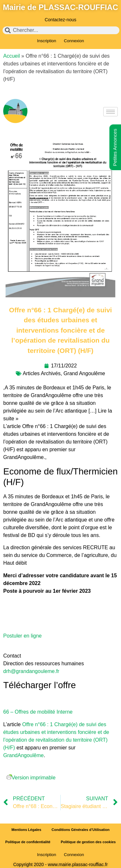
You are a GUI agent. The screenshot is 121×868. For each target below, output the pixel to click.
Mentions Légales (26, 830)
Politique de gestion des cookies (88, 842)
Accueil (12, 56)
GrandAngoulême (23, 755)
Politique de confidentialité (28, 842)
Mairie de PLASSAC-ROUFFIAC (60, 7)
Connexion (74, 41)
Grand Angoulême (84, 373)
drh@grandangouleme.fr (31, 671)
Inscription (47, 41)
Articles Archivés (41, 373)
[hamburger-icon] (111, 112)
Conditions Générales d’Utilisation (81, 830)
